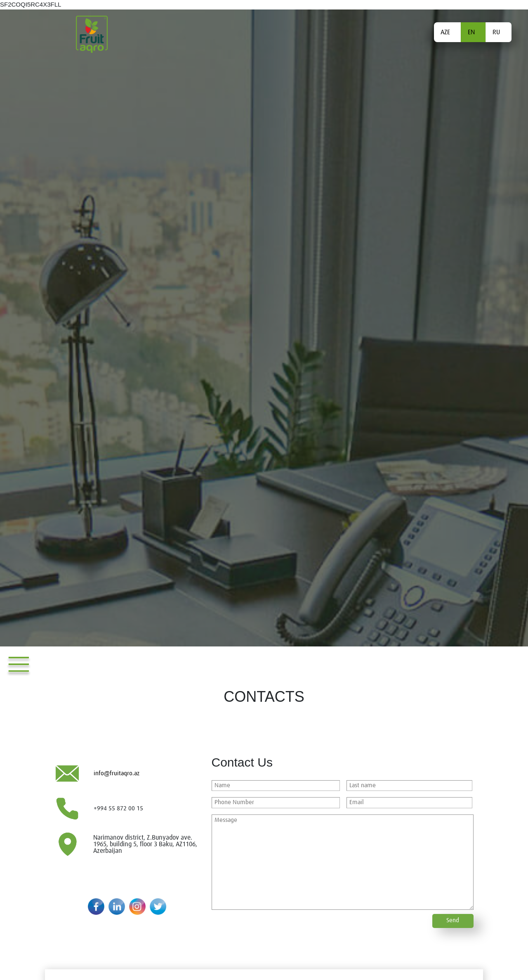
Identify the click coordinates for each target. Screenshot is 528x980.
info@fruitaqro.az (117, 773)
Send (453, 920)
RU (496, 32)
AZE (445, 32)
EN (471, 32)
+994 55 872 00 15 (118, 808)
